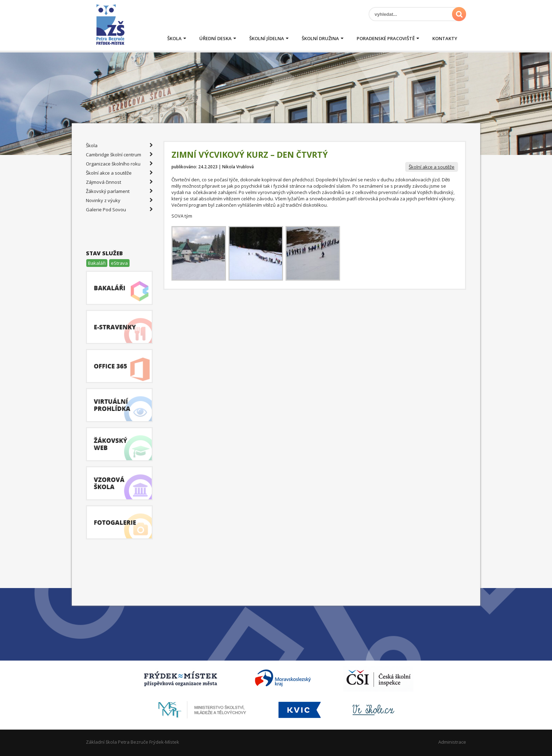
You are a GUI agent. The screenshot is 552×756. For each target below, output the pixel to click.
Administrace (452, 742)
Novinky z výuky (119, 200)
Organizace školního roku (119, 164)
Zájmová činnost (119, 182)
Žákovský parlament (119, 191)
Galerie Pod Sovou (119, 210)
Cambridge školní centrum (119, 155)
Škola (174, 38)
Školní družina (320, 38)
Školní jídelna (267, 38)
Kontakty (445, 38)
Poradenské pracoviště (386, 38)
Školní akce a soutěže (432, 167)
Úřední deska (215, 38)
